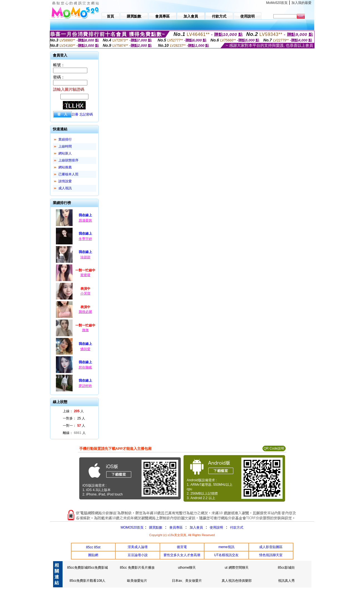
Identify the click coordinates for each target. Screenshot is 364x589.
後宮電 (182, 547)
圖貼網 (93, 555)
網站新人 (65, 153)
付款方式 (237, 527)
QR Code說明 (274, 448)
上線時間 (65, 146)
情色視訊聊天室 (271, 555)
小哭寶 (85, 293)
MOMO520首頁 (132, 527)
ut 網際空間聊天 (237, 568)
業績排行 (65, 139)
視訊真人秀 (286, 581)
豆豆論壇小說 (138, 555)
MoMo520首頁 (277, 3)
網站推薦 (65, 167)
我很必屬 (85, 312)
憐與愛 (85, 349)
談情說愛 (65, 181)
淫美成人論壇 (138, 547)
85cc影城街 (286, 568)
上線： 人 (73, 411)
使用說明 (216, 527)
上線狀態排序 (68, 160)
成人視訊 (65, 188)
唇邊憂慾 (85, 220)
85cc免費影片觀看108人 (87, 581)
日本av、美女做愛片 (187, 581)
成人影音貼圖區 (271, 547)
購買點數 (155, 527)
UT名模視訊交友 (226, 555)
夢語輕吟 (85, 386)
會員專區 (176, 527)
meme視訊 (226, 547)
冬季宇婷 (85, 239)
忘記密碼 (86, 114)
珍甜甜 (85, 257)
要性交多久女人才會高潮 (182, 555)
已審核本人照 (68, 174)
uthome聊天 (187, 568)
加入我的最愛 (301, 3)
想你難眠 (85, 367)
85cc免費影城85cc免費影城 (87, 568)
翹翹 (85, 330)
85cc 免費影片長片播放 (137, 568)
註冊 (75, 114)
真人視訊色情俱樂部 (237, 581)
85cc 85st (93, 547)
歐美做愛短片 (137, 581)
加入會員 (196, 527)
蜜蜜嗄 (85, 275)
